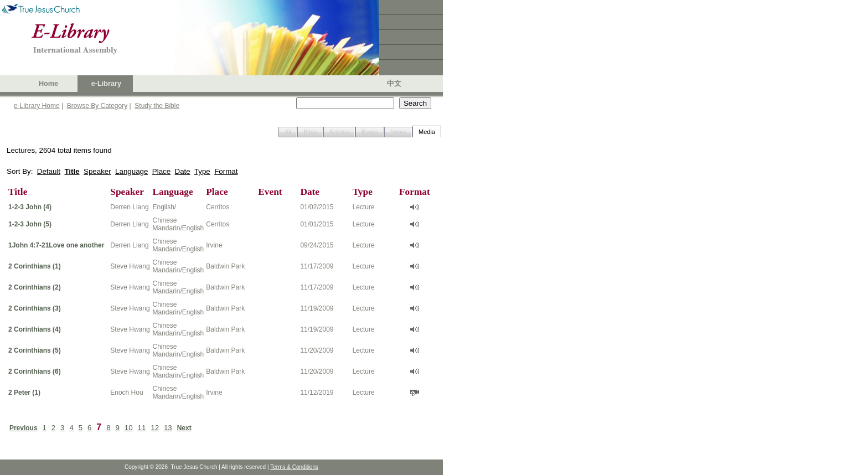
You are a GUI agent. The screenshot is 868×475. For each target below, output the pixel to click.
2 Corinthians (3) (35, 308)
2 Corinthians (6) (35, 371)
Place (161, 171)
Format (226, 171)
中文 (394, 84)
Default (49, 171)
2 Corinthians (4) (35, 329)
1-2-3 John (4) (30, 207)
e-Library (106, 84)
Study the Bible (157, 106)
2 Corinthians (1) (35, 266)
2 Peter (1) (24, 393)
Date (183, 171)
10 (129, 428)
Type (202, 171)
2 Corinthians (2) (35, 287)
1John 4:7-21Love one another (56, 245)
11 (142, 428)
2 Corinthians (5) (35, 350)
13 (168, 428)
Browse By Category (97, 106)
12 (155, 428)
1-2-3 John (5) (30, 224)
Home (48, 84)
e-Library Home (37, 106)
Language (131, 171)
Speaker (97, 171)
